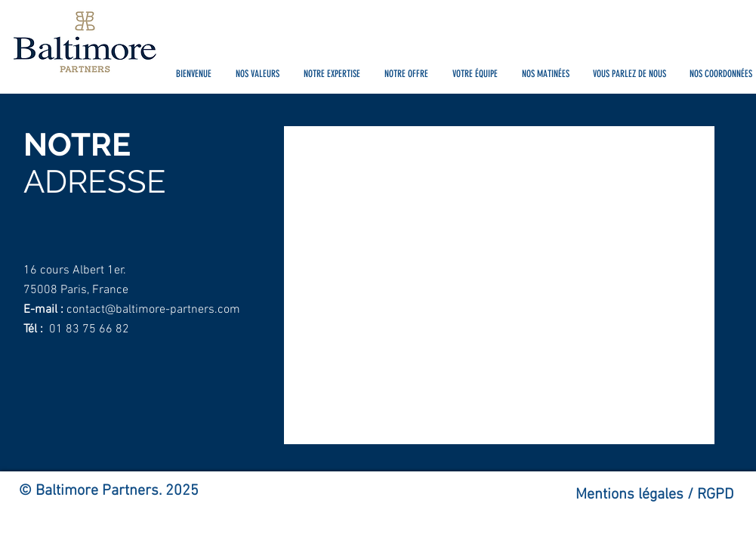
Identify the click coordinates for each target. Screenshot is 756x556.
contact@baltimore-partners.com (153, 310)
